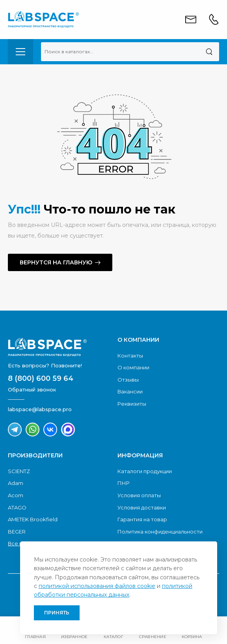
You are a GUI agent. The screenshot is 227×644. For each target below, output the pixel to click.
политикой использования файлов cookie (97, 586)
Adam (16, 483)
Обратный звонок (32, 389)
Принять (57, 613)
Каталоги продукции (145, 471)
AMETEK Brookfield (33, 519)
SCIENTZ (19, 471)
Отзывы (128, 380)
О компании (133, 367)
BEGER (17, 532)
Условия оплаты (139, 495)
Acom (16, 495)
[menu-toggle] (20, 52)
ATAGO (17, 507)
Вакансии (130, 391)
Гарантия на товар (142, 519)
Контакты (130, 356)
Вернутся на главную (56, 262)
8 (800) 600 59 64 (41, 378)
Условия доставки (142, 507)
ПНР (124, 483)
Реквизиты (132, 404)
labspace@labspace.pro (40, 409)
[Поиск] (209, 52)
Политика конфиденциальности (160, 532)
